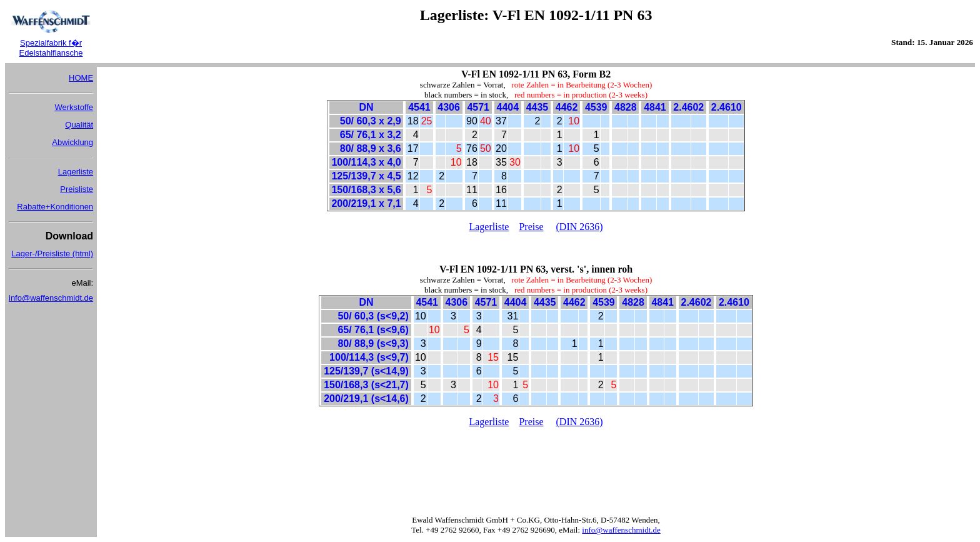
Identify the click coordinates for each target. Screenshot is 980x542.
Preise (531, 227)
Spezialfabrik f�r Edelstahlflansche (51, 48)
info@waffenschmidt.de (51, 298)
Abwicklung (72, 142)
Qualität (79, 125)
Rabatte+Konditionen (55, 207)
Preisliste (77, 189)
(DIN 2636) (580, 227)
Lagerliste (76, 172)
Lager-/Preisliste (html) (52, 253)
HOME (81, 78)
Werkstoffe (74, 107)
